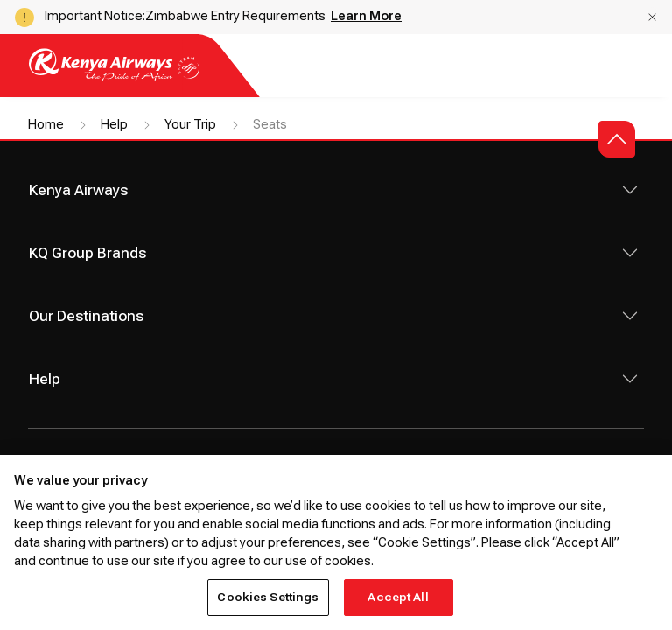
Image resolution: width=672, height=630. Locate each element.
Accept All (398, 597)
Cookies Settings (268, 597)
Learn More (366, 16)
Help (114, 124)
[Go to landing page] (114, 77)
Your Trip (190, 124)
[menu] (632, 66)
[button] (652, 17)
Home (46, 124)
